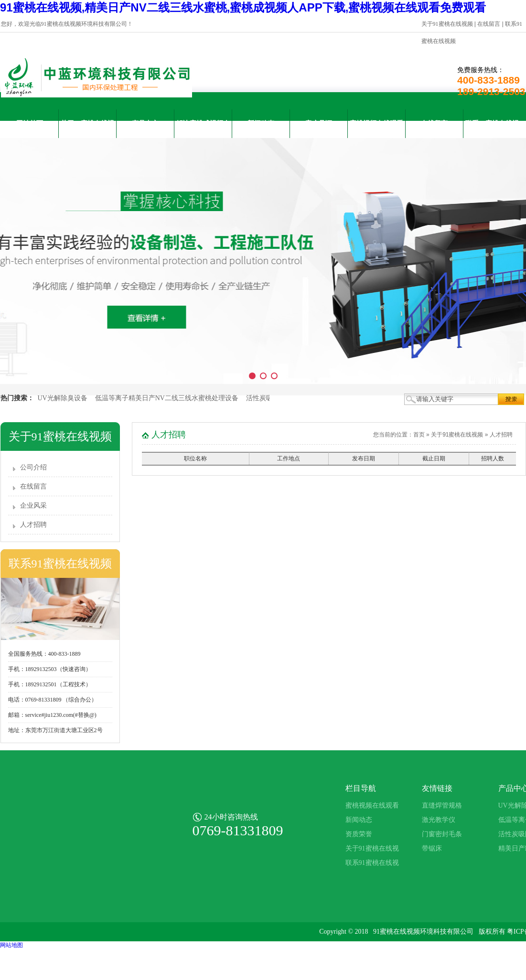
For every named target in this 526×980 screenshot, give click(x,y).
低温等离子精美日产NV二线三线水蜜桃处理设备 (167, 398)
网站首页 (30, 123)
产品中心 (145, 123)
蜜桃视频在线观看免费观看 (376, 129)
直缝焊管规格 (442, 805)
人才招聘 (33, 525)
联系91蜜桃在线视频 (492, 129)
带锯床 (432, 848)
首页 (419, 435)
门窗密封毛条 (442, 834)
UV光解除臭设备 (63, 398)
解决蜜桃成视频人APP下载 (203, 129)
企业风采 (33, 506)
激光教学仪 (439, 820)
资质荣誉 (359, 834)
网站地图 (11, 945)
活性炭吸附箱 (266, 398)
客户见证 (319, 123)
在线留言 (489, 24)
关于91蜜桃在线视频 (447, 24)
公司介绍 (33, 467)
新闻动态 (261, 123)
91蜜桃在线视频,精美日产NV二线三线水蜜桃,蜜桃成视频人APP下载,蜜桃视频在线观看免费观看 (243, 7)
